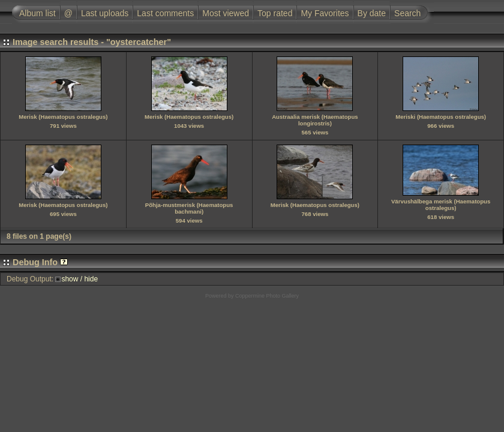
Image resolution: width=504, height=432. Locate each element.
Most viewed (226, 13)
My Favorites (325, 13)
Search (407, 13)
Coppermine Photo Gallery (267, 296)
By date (372, 13)
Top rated (275, 13)
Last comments (165, 13)
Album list (37, 13)
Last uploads (105, 13)
